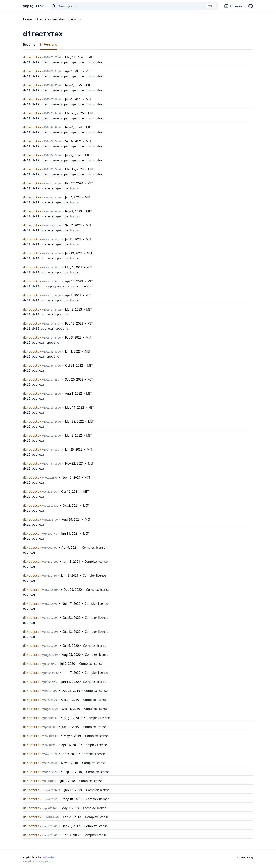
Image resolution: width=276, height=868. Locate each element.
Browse (233, 6)
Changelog (245, 857)
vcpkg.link (33, 6)
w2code (48, 857)
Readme (29, 45)
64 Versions (48, 45)
